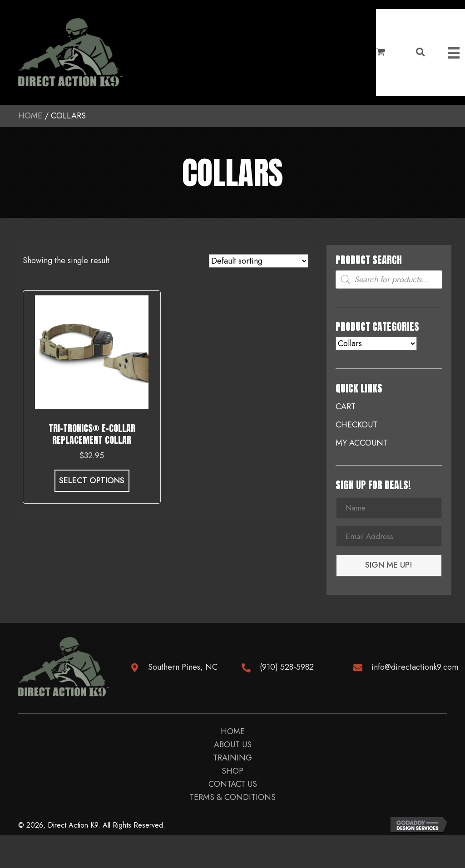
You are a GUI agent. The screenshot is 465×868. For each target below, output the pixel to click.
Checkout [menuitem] (356, 425)
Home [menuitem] (233, 734)
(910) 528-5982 (287, 668)
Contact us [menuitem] (233, 786)
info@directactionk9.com (415, 668)
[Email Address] (389, 537)
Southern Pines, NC (183, 668)
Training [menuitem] (232, 760)
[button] (389, 567)
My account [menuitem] (362, 443)
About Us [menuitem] (233, 747)
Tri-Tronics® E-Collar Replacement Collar (92, 434)
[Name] (389, 508)
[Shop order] (259, 261)
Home (30, 116)
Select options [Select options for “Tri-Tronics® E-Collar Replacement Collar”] (92, 481)
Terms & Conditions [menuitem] (232, 799)
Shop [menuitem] (232, 773)
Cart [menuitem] (346, 407)
